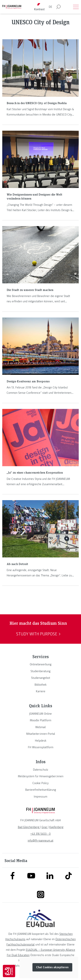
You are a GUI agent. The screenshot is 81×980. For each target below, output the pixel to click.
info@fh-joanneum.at (40, 841)
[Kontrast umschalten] (39, 7)
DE (50, 7)
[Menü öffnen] (76, 7)
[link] (40, 664)
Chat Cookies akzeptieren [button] (52, 967)
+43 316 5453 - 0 (40, 834)
